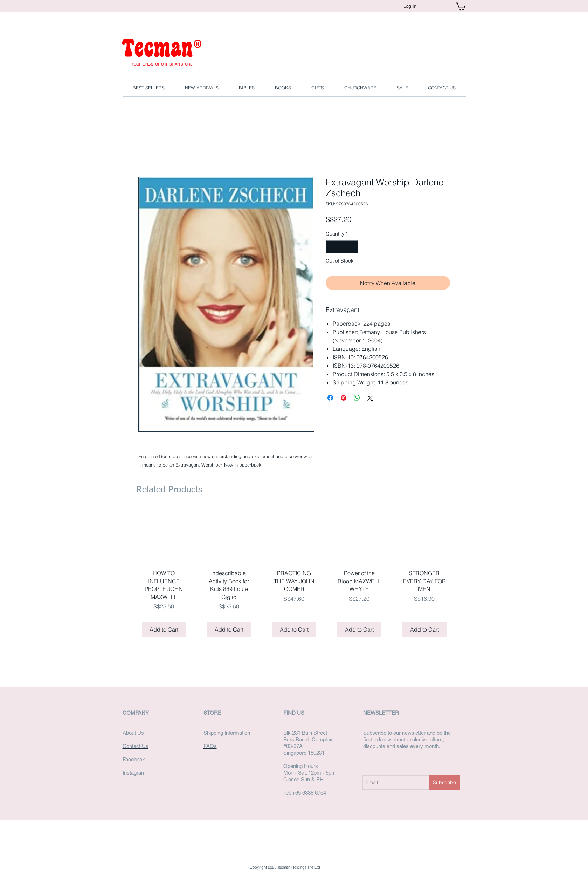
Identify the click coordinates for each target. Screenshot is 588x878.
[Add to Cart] (164, 629)
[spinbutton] (342, 247)
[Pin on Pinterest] (344, 398)
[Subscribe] (444, 782)
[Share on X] (370, 398)
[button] (461, 6)
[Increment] (352, 247)
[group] (294, 575)
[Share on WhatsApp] (357, 398)
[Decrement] (331, 247)
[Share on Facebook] (330, 398)
